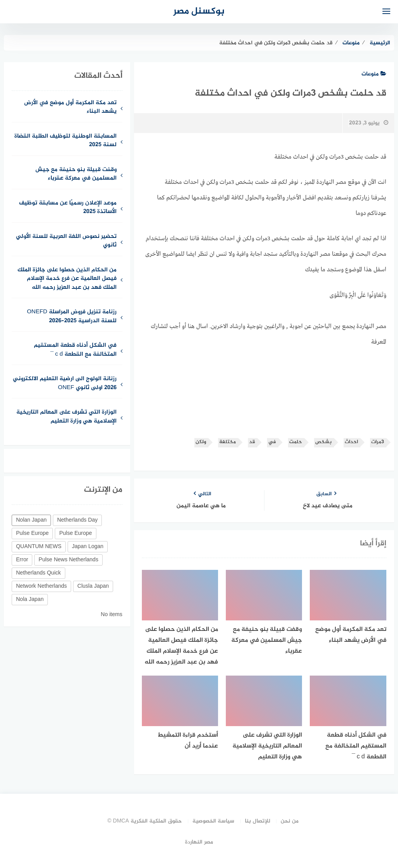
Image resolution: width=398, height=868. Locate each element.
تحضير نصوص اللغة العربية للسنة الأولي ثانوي (66, 241)
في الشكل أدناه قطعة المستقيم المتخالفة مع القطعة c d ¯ (75, 350)
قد (252, 442)
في (272, 442)
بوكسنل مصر (199, 11)
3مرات (378, 442)
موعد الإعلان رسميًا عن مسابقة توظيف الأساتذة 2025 (68, 208)
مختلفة (228, 442)
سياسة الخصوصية (213, 821)
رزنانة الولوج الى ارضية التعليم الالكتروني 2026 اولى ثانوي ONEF (65, 384)
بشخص (323, 442)
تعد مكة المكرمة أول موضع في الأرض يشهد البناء (70, 108)
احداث (351, 442)
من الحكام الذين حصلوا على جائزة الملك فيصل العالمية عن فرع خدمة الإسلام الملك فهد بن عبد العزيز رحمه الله (67, 279)
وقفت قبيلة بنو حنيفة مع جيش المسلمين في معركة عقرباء (76, 175)
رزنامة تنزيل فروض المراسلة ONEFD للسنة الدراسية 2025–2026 (72, 317)
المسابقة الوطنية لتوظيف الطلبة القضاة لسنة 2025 (65, 141)
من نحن (290, 821)
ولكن (201, 442)
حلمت (296, 442)
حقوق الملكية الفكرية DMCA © (145, 821)
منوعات (374, 74)
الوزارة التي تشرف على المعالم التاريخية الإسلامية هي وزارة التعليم (66, 417)
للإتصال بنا (257, 821)
